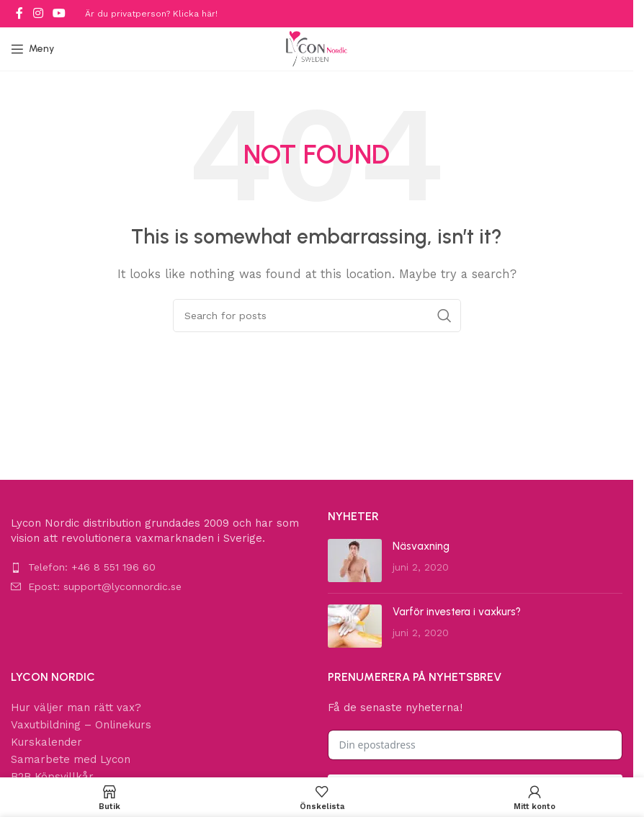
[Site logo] (317, 48)
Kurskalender (46, 742)
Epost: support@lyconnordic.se (105, 586)
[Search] (317, 316)
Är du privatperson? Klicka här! (151, 14)
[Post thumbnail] (355, 561)
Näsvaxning (421, 546)
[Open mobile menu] (32, 49)
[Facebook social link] (19, 13)
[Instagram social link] (38, 13)
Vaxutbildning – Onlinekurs (81, 725)
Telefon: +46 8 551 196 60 (92, 567)
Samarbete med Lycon (71, 759)
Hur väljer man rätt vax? (76, 707)
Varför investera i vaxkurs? (457, 612)
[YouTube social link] (59, 13)
